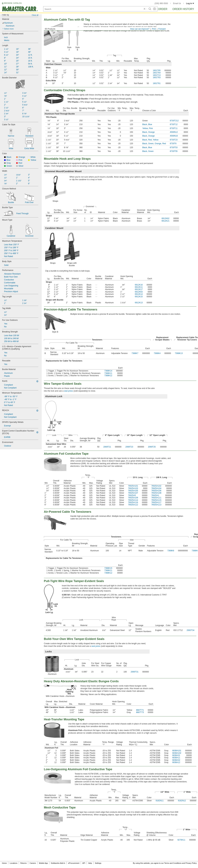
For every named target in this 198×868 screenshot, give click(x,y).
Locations (14, 863)
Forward (162, 29)
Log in (190, 3)
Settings (98, 863)
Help (90, 863)
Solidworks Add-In (58, 863)
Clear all (35, 15)
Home (4, 863)
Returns (24, 863)
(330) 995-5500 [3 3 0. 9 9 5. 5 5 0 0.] (161, 3)
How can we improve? (140, 29)
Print (154, 29)
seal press (68, 391)
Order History (183, 9)
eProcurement (74, 863)
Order (163, 9)
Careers (33, 863)
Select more (9, 29)
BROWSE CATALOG (13, 3)
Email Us (177, 3)
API (84, 863)
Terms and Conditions (173, 863)
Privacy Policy (191, 863)
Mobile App (43, 863)
